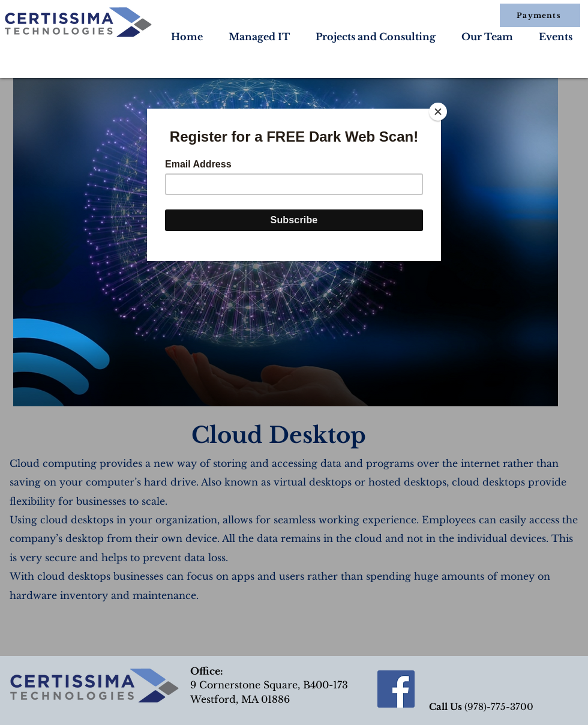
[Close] (438, 112)
